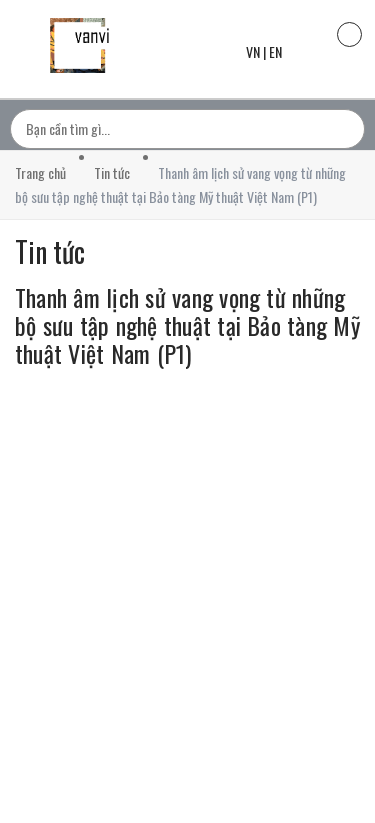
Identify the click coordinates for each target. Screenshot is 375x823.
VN (253, 51)
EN (275, 51)
